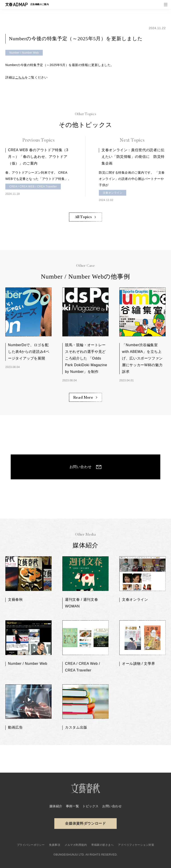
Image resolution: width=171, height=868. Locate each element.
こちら (20, 77)
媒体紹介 (56, 806)
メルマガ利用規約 (76, 845)
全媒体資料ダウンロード (85, 823)
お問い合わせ (81, 467)
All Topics (83, 217)
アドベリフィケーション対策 (136, 845)
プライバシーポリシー (31, 845)
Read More (83, 398)
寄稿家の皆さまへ (102, 845)
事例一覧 (72, 806)
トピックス (91, 806)
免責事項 (55, 845)
